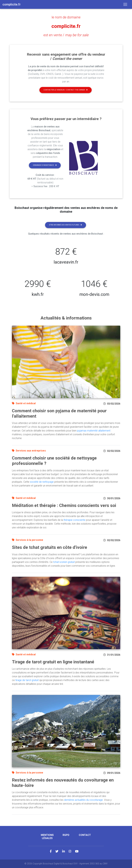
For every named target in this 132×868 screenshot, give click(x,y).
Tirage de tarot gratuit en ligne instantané (53, 662)
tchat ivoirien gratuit (64, 562)
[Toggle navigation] (125, 4)
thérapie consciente (74, 520)
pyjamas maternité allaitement (94, 431)
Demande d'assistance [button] (45, 165)
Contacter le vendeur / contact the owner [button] (66, 90)
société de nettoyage (42, 482)
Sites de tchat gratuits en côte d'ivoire (50, 547)
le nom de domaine (66, 17)
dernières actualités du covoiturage (83, 800)
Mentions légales (47, 836)
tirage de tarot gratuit (27, 680)
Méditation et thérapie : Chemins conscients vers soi (64, 505)
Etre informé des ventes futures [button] (66, 225)
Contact (85, 835)
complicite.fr (66, 26)
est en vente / (66, 35)
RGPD (66, 835)
